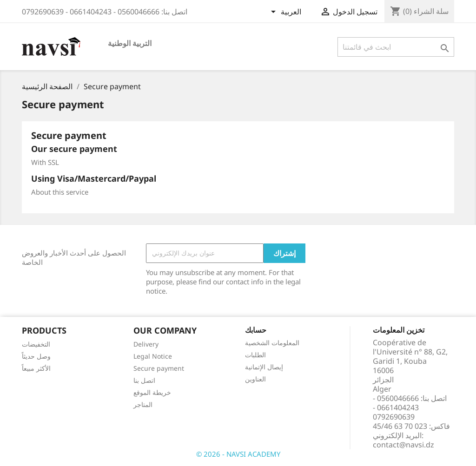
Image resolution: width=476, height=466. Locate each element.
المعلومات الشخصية (272, 343)
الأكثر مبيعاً (36, 368)
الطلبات (255, 355)
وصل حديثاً (36, 356)
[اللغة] (286, 13)
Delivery (146, 344)
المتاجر (143, 404)
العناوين (255, 379)
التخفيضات (36, 344)
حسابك (256, 330)
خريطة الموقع (152, 392)
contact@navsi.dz (403, 445)
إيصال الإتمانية (264, 367)
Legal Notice (153, 356)
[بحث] (396, 47)
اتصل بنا (144, 380)
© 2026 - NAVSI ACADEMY (238, 454)
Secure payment (159, 368)
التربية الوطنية (130, 43)
